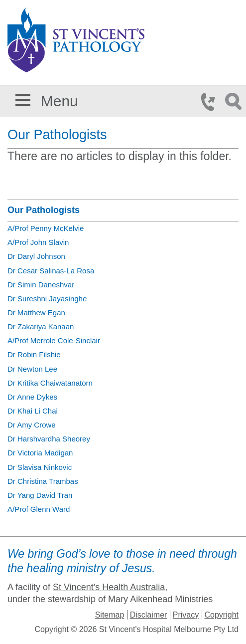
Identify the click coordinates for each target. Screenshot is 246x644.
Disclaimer (149, 615)
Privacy (186, 615)
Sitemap (110, 615)
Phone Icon (211, 102)
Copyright (222, 615)
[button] (23, 99)
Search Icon (235, 102)
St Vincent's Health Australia (109, 587)
